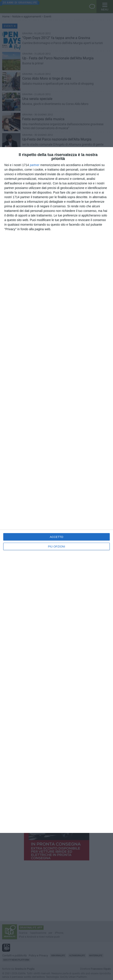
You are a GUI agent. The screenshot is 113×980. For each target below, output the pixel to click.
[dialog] (56, 490)
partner (35, 165)
